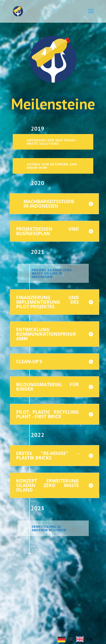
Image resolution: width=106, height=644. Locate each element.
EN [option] (89, 639)
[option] (84, 639)
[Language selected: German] (76, 639)
